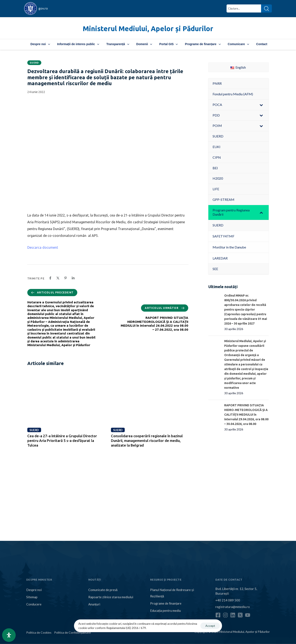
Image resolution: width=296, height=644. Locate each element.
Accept (210, 626)
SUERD (34, 63)
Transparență (118, 44)
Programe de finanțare (203, 44)
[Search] (266, 8)
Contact (262, 44)
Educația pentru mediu (165, 611)
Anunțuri (94, 604)
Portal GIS (168, 44)
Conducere (34, 604)
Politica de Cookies (39, 632)
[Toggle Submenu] (261, 105)
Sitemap (32, 597)
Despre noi (40, 44)
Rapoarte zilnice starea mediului (111, 597)
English (238, 67)
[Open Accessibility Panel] (9, 635)
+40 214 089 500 (228, 600)
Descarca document (43, 247)
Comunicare (238, 44)
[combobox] (244, 8)
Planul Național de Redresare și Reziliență (172, 593)
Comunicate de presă (103, 590)
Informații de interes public (78, 44)
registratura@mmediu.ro (233, 607)
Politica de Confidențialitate (73, 632)
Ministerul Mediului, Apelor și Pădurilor (148, 28)
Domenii (144, 44)
